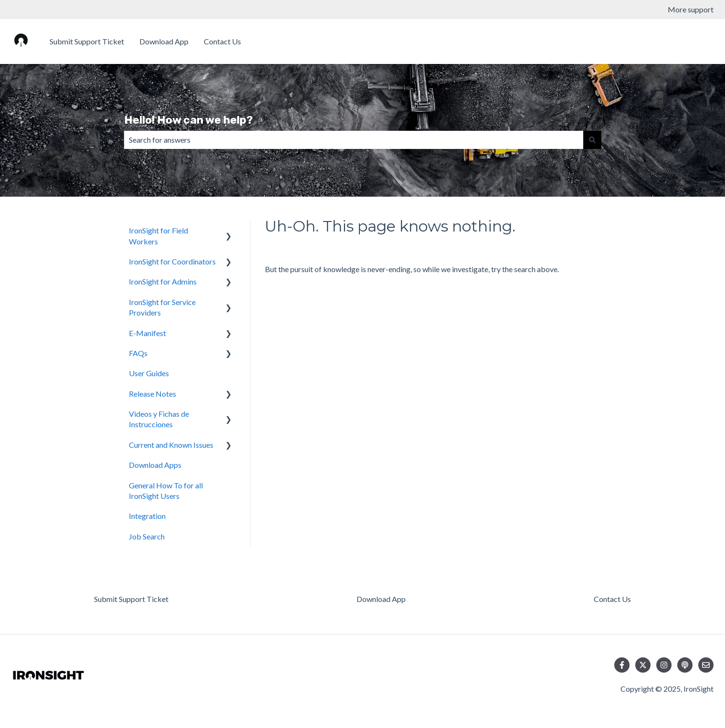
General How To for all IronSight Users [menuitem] (166, 491)
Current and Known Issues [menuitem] (171, 445)
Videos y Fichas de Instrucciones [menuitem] (159, 419)
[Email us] (706, 665)
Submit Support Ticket (87, 41)
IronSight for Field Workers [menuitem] (158, 236)
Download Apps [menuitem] (155, 465)
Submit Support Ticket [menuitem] (131, 599)
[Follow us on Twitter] (643, 665)
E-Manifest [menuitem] (147, 333)
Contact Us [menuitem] (612, 599)
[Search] (592, 140)
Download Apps (678, 41)
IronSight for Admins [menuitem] (163, 281)
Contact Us (222, 41)
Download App (164, 41)
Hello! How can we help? (189, 120)
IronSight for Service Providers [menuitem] (162, 307)
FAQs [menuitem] (138, 353)
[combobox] (354, 140)
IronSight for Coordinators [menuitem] (172, 261)
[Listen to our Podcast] (685, 665)
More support (691, 9)
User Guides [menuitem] (149, 373)
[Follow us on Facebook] (622, 665)
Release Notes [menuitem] (152, 394)
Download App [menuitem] (381, 599)
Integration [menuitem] (147, 516)
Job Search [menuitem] (147, 536)
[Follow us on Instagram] (664, 665)
